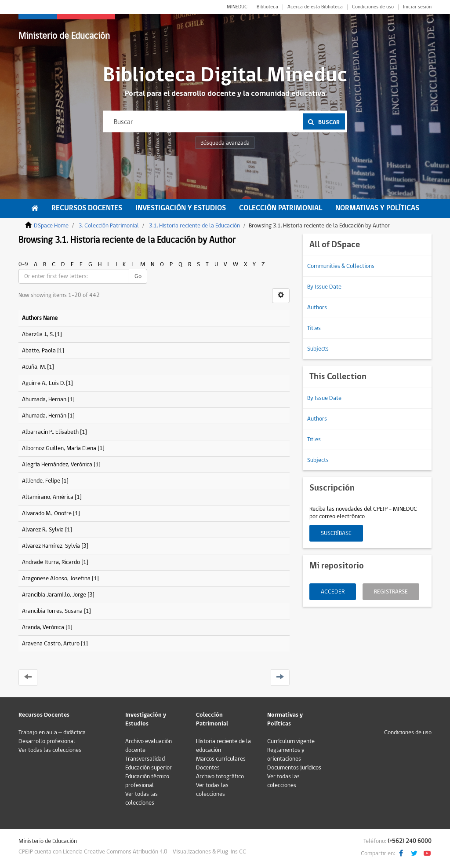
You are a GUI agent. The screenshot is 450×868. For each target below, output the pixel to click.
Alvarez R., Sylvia (43, 530)
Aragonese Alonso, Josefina (56, 579)
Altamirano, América (48, 497)
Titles (314, 328)
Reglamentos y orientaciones (286, 754)
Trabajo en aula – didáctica (52, 732)
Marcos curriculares (221, 759)
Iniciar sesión (417, 7)
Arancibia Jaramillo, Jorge (54, 595)
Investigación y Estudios (181, 208)
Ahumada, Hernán (44, 416)
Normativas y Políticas (377, 208)
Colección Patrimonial (281, 208)
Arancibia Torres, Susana (52, 611)
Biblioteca (267, 7)
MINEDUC (237, 7)
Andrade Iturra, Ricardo (51, 562)
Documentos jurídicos (294, 768)
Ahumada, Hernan (44, 399)
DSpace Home (51, 226)
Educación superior (149, 768)
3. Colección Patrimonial (109, 226)
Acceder (333, 592)
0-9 (23, 264)
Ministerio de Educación (64, 36)
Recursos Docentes (87, 208)
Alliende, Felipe (41, 481)
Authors (317, 308)
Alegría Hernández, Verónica (57, 465)
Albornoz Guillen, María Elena (59, 448)
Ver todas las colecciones (50, 750)
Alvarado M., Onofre (47, 513)
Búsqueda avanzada (225, 143)
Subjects (318, 349)
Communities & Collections (341, 266)
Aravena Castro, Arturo (51, 644)
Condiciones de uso (373, 7)
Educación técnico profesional (147, 781)
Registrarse (391, 592)
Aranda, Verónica (43, 627)
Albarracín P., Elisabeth (50, 432)
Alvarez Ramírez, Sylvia (51, 546)
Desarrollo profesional (47, 741)
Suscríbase (336, 533)
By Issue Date (324, 287)
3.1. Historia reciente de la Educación (194, 226)
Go (138, 276)
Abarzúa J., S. (38, 334)
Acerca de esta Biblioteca (315, 7)
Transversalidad (145, 759)
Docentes (208, 768)
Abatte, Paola (39, 351)
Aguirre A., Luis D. (43, 383)
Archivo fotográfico (220, 776)
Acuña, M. (34, 367)
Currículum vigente (291, 741)
